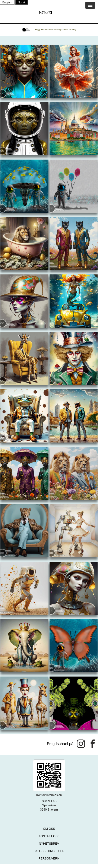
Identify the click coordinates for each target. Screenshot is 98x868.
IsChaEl (45, 13)
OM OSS (49, 829)
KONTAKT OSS (49, 836)
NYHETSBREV (49, 844)
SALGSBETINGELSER (49, 851)
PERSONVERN (49, 858)
